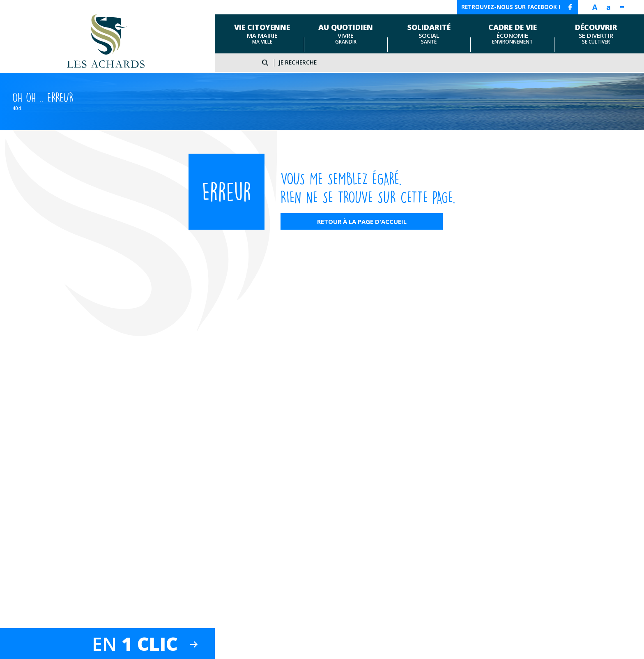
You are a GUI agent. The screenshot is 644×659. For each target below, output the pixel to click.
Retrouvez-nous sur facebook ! (511, 7)
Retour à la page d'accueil (362, 221)
